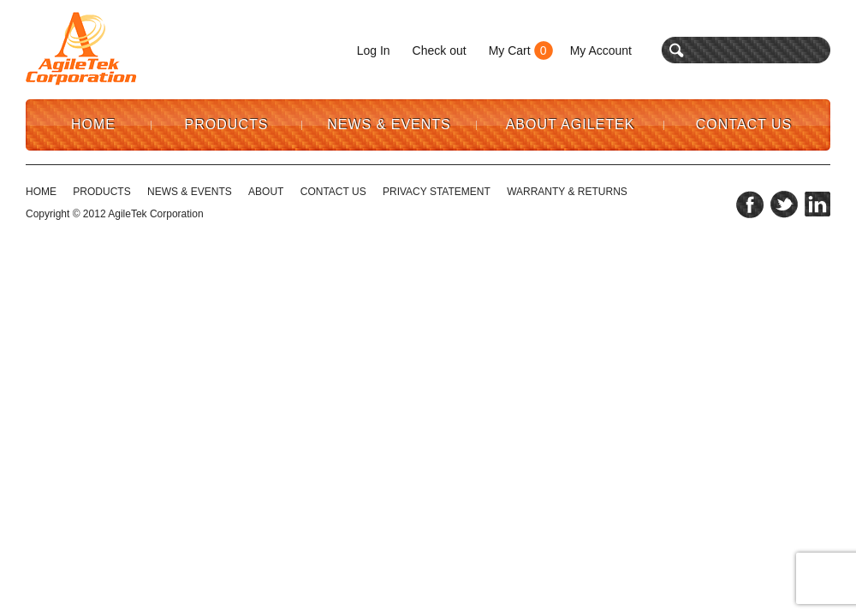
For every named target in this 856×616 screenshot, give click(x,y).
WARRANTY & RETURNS (567, 192)
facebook (750, 204)
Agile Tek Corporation (81, 49)
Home (93, 124)
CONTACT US (333, 192)
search (677, 50)
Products (227, 124)
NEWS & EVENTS (190, 192)
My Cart (510, 50)
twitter (784, 204)
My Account (601, 50)
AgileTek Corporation (155, 214)
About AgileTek (571, 124)
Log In (374, 50)
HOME (41, 192)
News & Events (389, 124)
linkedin (817, 204)
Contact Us (744, 124)
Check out (440, 50)
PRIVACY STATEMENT (437, 192)
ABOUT (266, 192)
